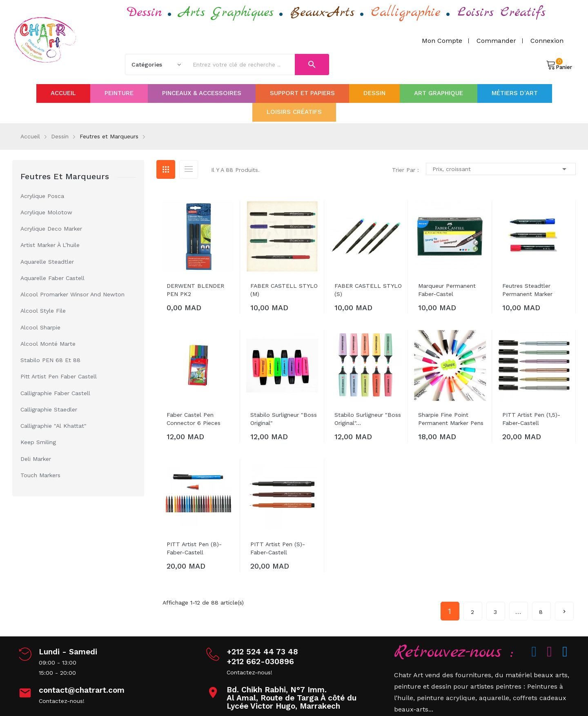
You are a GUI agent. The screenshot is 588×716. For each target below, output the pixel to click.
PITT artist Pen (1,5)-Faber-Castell (531, 419)
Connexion (547, 41)
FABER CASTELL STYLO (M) (284, 290)
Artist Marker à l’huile (50, 245)
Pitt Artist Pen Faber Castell (59, 376)
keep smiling (38, 442)
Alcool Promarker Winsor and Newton (72, 294)
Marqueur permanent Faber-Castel (447, 290)
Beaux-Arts (322, 12)
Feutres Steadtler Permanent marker (527, 290)
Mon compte (442, 41)
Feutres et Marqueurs (65, 176)
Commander (496, 41)
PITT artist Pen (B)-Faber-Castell (194, 548)
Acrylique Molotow (46, 212)
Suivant (564, 608)
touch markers (40, 475)
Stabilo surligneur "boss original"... (368, 419)
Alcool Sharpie (40, 327)
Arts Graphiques (226, 12)
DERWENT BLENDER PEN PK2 (195, 290)
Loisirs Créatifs (501, 12)
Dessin (145, 12)
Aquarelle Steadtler (47, 262)
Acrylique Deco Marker (51, 229)
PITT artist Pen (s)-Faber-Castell (278, 548)
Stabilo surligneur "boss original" (284, 419)
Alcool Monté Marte (48, 344)
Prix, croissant (501, 169)
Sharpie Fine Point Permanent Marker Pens (451, 419)
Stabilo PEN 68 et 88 (50, 360)
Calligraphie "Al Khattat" (53, 426)
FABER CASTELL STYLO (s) (368, 290)
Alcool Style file (43, 311)
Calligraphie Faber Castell (55, 393)
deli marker (36, 459)
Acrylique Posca (42, 196)
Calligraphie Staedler (49, 409)
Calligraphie (406, 12)
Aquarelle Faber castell (52, 278)
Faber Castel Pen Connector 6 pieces (194, 419)
